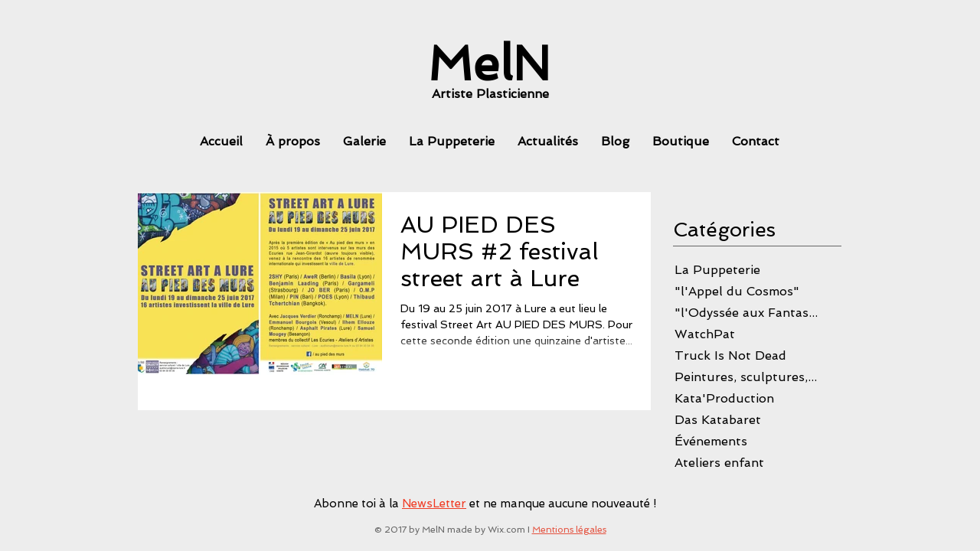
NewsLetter (434, 504)
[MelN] (489, 64)
